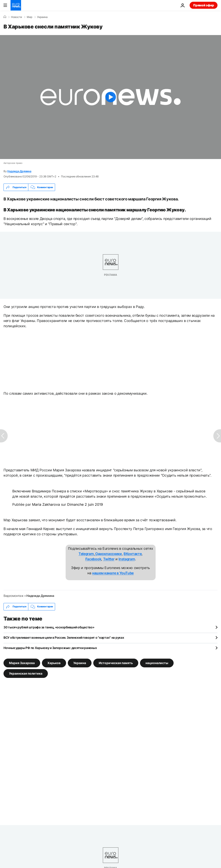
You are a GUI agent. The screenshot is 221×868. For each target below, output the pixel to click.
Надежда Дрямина (19, 171)
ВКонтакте (133, 554)
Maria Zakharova (46, 504)
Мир (30, 17)
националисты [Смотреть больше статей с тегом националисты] (157, 663)
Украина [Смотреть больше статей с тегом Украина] (80, 663)
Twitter (109, 559)
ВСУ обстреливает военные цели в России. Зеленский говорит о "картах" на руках (64, 637)
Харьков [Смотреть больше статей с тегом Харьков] (54, 663)
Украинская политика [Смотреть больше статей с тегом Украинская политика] (26, 673)
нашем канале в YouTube (113, 573)
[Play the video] (110, 97)
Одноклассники (108, 554)
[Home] (5, 17)
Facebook (93, 559)
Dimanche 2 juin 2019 (85, 504)
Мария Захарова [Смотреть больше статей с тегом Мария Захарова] (22, 663)
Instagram (127, 559)
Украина (42, 17)
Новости (16, 17)
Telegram (86, 554)
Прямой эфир (204, 5)
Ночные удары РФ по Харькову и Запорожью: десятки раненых (50, 648)
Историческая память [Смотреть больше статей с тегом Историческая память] (116, 663)
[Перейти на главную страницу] (16, 5)
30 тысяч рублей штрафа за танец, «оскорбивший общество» (49, 627)
